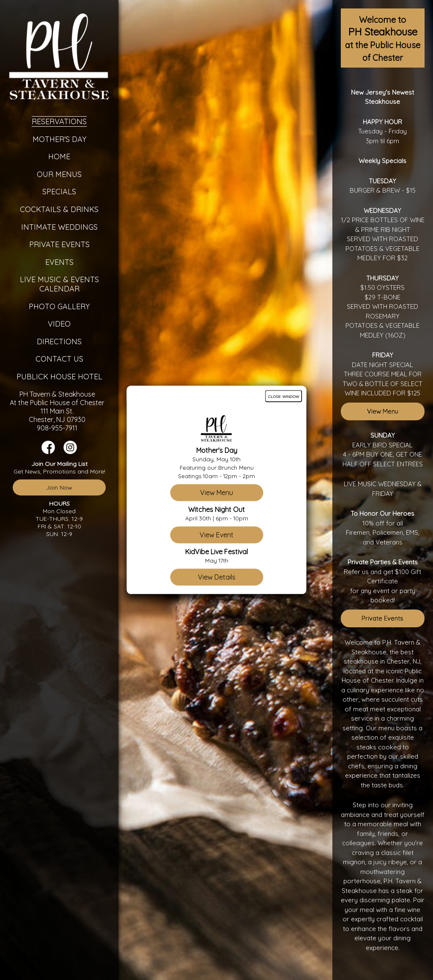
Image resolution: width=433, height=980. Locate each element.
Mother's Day (59, 139)
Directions (59, 342)
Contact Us (59, 359)
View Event (216, 535)
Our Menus (59, 174)
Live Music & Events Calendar (59, 284)
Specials (59, 192)
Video (59, 324)
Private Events (59, 244)
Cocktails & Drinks (59, 209)
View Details (217, 577)
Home (59, 157)
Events (59, 262)
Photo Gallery (59, 306)
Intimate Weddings (59, 227)
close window (284, 396)
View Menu (383, 411)
